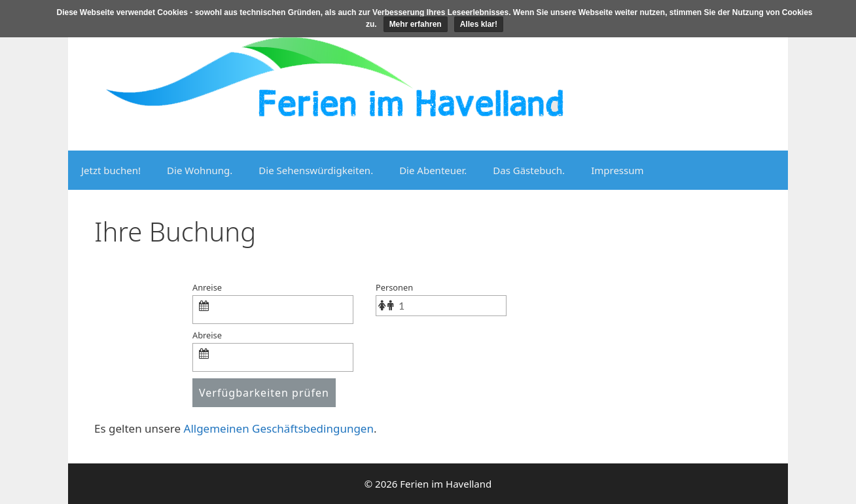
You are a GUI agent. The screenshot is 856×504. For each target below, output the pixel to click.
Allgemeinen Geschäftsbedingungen (279, 428)
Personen (394, 287)
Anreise (207, 287)
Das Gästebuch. (529, 170)
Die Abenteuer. (433, 170)
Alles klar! (479, 24)
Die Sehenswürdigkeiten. (316, 170)
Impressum (617, 170)
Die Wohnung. (200, 170)
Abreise (207, 335)
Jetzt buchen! (111, 170)
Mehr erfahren (416, 24)
